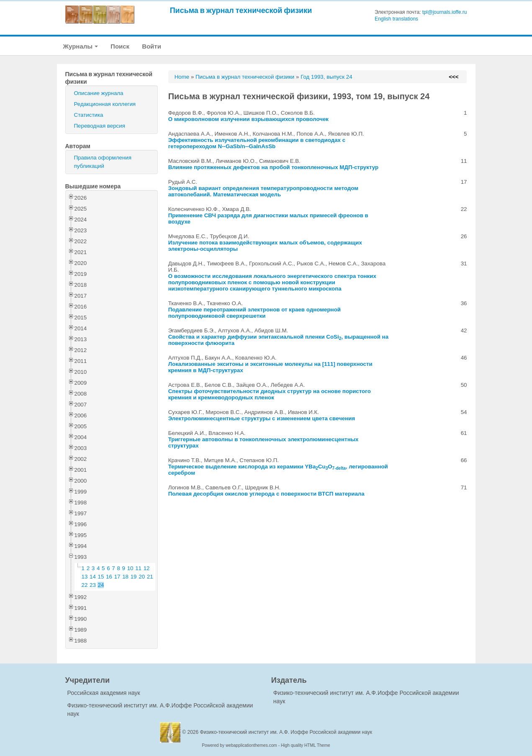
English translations (396, 19)
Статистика (89, 115)
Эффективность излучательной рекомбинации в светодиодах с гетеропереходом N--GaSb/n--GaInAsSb (257, 143)
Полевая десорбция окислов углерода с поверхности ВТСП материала (266, 494)
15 (101, 577)
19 (134, 577)
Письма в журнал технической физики (241, 10)
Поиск (120, 46)
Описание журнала (99, 93)
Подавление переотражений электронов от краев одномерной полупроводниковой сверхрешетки (254, 313)
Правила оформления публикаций (103, 162)
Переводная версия (100, 126)
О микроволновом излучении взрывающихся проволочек (248, 119)
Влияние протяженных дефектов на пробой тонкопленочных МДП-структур (274, 167)
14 (93, 577)
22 (85, 585)
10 (130, 568)
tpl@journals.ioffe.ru (445, 12)
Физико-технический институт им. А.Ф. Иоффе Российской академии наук (286, 732)
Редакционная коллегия (105, 104)
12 (147, 568)
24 (101, 585)
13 (85, 577)
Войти (152, 46)
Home (182, 77)
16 (109, 577)
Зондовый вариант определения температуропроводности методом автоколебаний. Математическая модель (263, 191)
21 (150, 577)
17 (117, 577)
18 (125, 577)
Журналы (81, 46)
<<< (454, 77)
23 (93, 585)
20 (142, 577)
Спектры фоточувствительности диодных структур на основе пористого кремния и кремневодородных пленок (270, 394)
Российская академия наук (104, 693)
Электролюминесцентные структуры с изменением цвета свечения (262, 418)
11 (138, 568)
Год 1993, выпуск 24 (326, 77)
